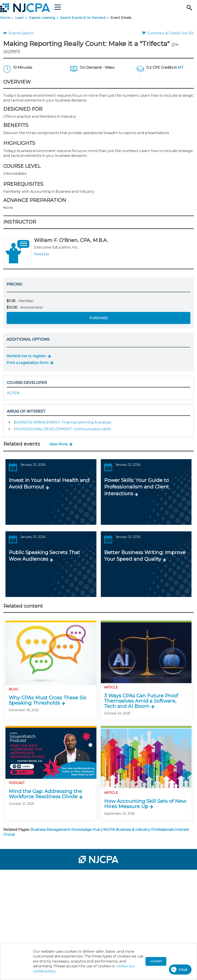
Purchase (99, 318)
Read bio (42, 254)
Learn (20, 18)
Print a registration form (28, 363)
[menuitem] (18, 875)
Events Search (19, 33)
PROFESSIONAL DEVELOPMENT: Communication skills (62, 429)
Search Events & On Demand (83, 18)
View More (58, 444)
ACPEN (13, 393)
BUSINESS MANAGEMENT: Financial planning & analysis (62, 422)
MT (181, 67)
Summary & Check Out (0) (168, 33)
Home (5, 18)
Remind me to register (26, 356)
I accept (156, 961)
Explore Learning (42, 18)
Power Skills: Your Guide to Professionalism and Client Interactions (137, 487)
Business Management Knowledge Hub (65, 830)
